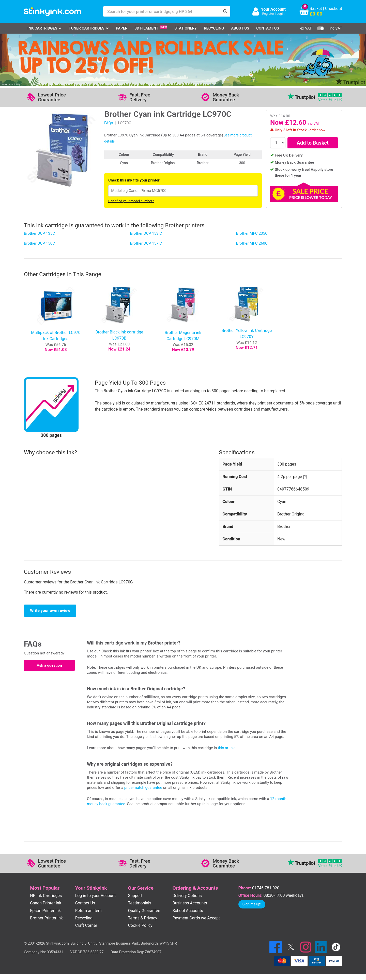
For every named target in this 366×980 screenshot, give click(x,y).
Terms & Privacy (143, 918)
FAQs (109, 123)
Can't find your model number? (131, 201)
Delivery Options (187, 896)
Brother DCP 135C (39, 233)
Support (135, 896)
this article (227, 748)
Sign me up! (252, 904)
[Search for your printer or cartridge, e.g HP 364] (162, 11)
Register (268, 14)
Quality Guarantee (144, 911)
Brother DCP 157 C (146, 243)
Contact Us (268, 28)
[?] (305, 477)
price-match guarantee (143, 788)
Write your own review (50, 611)
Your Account (273, 9)
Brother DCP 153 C (146, 233)
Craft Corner (86, 925)
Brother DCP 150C (39, 243)
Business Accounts (190, 903)
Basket (316, 9)
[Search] (225, 11)
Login (281, 14)
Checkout (334, 9)
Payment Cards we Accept (196, 918)
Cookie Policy (140, 925)
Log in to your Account (96, 896)
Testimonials (140, 903)
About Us (240, 28)
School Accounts (188, 911)
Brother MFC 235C (252, 233)
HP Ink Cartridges (46, 896)
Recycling (214, 28)
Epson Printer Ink (45, 911)
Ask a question (49, 665)
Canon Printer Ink (46, 903)
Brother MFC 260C (252, 243)
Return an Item (88, 911)
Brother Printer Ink (46, 918)
